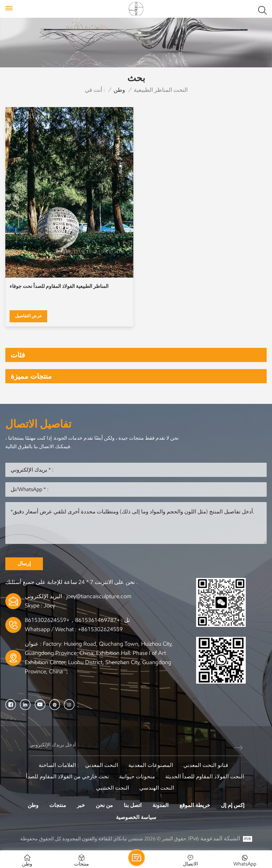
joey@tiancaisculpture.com (99, 596)
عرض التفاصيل (28, 316)
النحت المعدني (102, 765)
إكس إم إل (233, 805)
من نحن (104, 805)
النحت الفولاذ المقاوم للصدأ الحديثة (205, 777)
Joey (49, 605)
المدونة (160, 805)
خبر (81, 805)
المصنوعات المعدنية (151, 765)
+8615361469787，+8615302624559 (72, 620)
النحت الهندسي (157, 788)
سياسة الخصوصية (136, 817)
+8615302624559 (100, 629)
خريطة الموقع (195, 805)
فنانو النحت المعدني (206, 765)
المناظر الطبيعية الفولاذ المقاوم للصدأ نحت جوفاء (59, 286)
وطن (119, 90)
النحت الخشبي (113, 788)
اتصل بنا (133, 805)
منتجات (58, 805)
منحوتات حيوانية (137, 777)
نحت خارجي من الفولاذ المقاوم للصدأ (67, 777)
